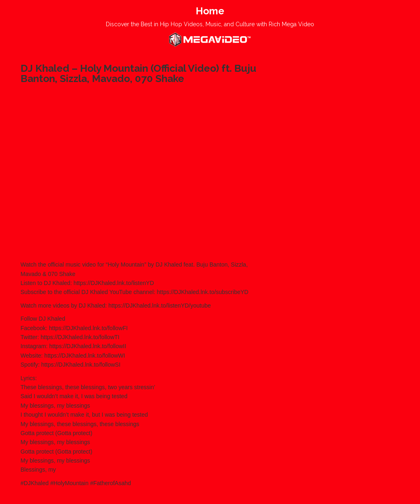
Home (210, 11)
